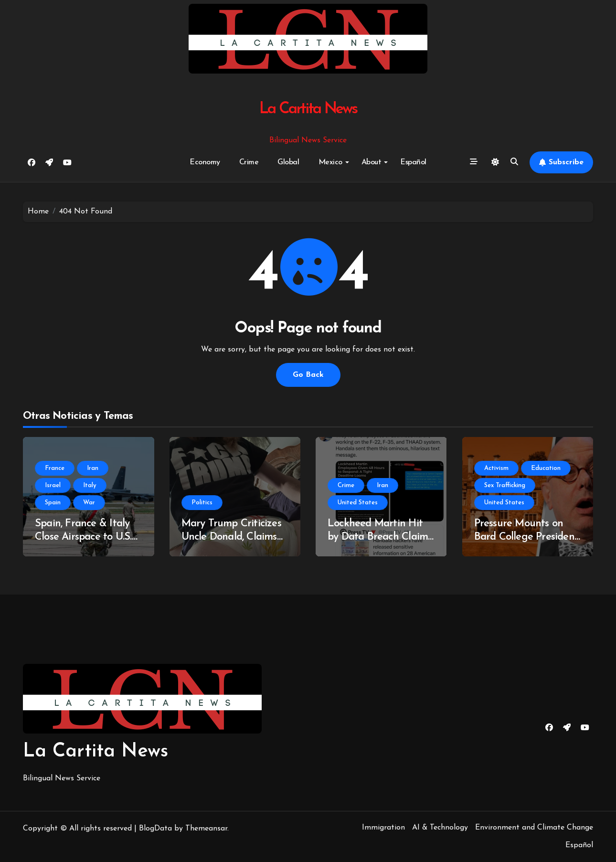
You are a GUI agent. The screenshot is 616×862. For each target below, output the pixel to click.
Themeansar (206, 829)
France (55, 468)
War (89, 503)
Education (546, 468)
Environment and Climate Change (534, 828)
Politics (202, 503)
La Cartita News (308, 109)
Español (413, 162)
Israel (53, 485)
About (375, 162)
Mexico (334, 162)
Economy (205, 162)
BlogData (155, 829)
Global (288, 162)
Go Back (308, 375)
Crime (249, 162)
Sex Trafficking (505, 485)
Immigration (383, 828)
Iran (93, 468)
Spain (53, 503)
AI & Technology (440, 828)
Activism (496, 468)
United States (358, 503)
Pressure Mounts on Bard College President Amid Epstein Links (526, 537)
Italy (90, 485)
